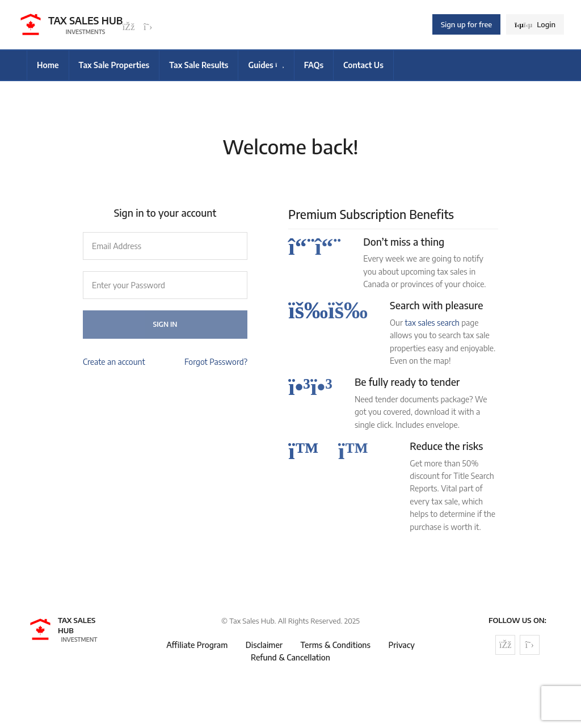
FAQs (314, 65)
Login (535, 24)
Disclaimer (264, 645)
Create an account (114, 362)
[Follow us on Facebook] (129, 27)
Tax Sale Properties (114, 65)
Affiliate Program (197, 645)
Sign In (165, 324)
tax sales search (432, 323)
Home (48, 65)
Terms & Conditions (336, 645)
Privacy (401, 645)
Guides (266, 65)
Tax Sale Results (199, 65)
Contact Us (363, 65)
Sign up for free (466, 24)
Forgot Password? (216, 362)
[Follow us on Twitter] (148, 27)
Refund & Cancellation (290, 657)
